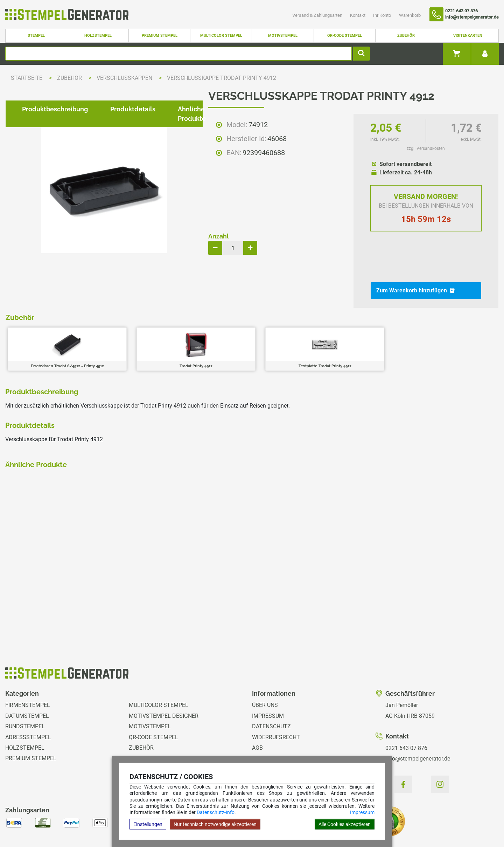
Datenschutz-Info (216, 812)
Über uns (265, 668)
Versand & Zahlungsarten (318, 15)
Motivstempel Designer (164, 678)
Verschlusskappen (125, 78)
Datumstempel (27, 678)
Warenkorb (410, 15)
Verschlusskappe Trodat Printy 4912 (222, 78)
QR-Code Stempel (345, 36)
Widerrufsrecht (276, 700)
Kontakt (358, 15)
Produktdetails (127, 330)
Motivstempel (283, 36)
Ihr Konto (383, 15)
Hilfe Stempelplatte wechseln (452, 819)
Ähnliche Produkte (200, 330)
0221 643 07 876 (406, 711)
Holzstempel (98, 36)
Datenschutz (271, 689)
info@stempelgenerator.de (418, 721)
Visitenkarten (468, 36)
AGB (257, 710)
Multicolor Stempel (221, 36)
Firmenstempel (28, 668)
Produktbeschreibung (49, 330)
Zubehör (406, 36)
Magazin (264, 753)
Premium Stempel (160, 36)
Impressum (362, 812)
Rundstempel (25, 689)
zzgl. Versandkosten (426, 148)
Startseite (27, 78)
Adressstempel (28, 700)
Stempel (36, 36)
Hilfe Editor (19, 819)
